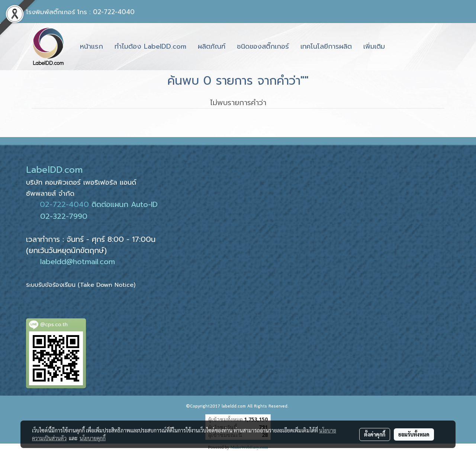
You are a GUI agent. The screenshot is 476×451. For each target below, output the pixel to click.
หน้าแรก (91, 46)
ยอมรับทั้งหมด (414, 434)
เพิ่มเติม (374, 46)
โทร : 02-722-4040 (106, 12)
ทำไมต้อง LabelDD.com (150, 46)
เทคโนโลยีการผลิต (326, 46)
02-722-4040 (64, 204)
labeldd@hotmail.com (78, 262)
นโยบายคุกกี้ (93, 438)
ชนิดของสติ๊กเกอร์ (263, 46)
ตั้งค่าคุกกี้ (375, 434)
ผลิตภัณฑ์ (212, 46)
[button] (397, 47)
